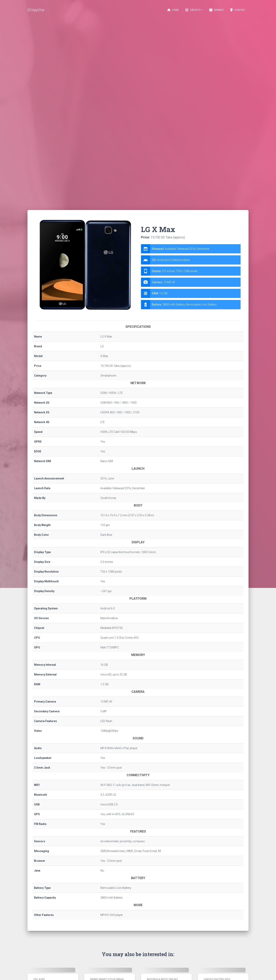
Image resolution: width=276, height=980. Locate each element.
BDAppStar (36, 10)
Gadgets (193, 10)
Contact (237, 10)
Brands (216, 10)
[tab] (191, 277)
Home (173, 10)
